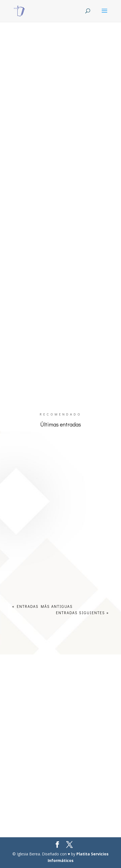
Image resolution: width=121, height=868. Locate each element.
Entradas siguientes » (82, 613)
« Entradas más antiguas (42, 606)
